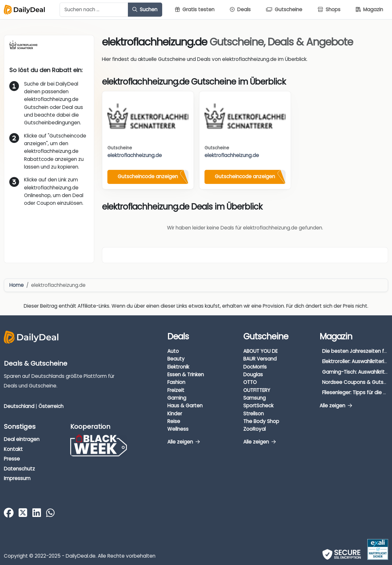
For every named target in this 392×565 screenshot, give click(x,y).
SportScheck (258, 406)
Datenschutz (19, 469)
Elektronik (178, 367)
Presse (12, 459)
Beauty (176, 359)
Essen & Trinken (186, 374)
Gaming (177, 398)
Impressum (17, 478)
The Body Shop (261, 421)
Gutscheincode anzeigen (148, 176)
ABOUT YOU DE (260, 351)
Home (17, 285)
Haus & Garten (185, 406)
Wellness (178, 429)
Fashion (176, 382)
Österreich (51, 406)
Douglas (253, 374)
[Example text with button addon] (94, 10)
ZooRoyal (254, 429)
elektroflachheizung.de (135, 155)
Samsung (254, 398)
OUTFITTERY (257, 390)
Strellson (254, 414)
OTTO (250, 382)
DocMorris (255, 367)
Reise (174, 421)
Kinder (175, 414)
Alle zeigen (183, 442)
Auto (173, 351)
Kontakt (13, 449)
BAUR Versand (260, 359)
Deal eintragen (22, 439)
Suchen (145, 9)
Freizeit (176, 390)
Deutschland (19, 406)
